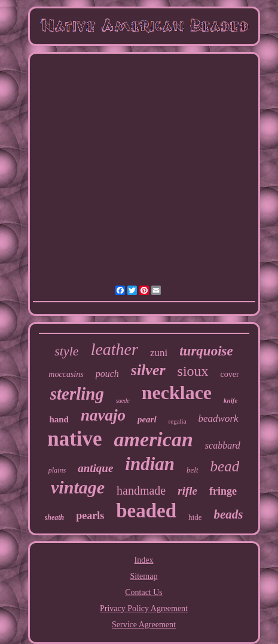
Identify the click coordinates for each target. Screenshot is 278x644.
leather (114, 349)
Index (144, 560)
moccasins (66, 374)
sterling (77, 394)
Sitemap (144, 576)
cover (230, 374)
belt (193, 470)
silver (148, 370)
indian (150, 464)
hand (59, 419)
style (66, 351)
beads (228, 514)
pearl (147, 419)
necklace (177, 392)
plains (57, 470)
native (74, 439)
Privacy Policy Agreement (144, 608)
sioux (193, 371)
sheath (55, 517)
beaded (146, 511)
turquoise (206, 351)
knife (230, 400)
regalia (178, 421)
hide (195, 517)
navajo (103, 415)
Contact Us (144, 592)
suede (123, 401)
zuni (159, 353)
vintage (78, 487)
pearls (90, 516)
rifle (187, 491)
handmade (141, 490)
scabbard (223, 445)
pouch (107, 374)
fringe (223, 491)
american (154, 439)
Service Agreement (144, 625)
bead (225, 466)
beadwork (219, 418)
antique (95, 468)
